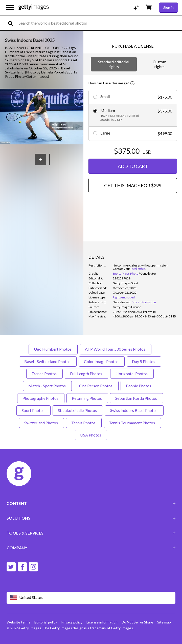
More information (144, 302)
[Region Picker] (91, 598)
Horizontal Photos (132, 374)
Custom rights (160, 64)
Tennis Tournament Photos (132, 423)
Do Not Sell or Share (137, 622)
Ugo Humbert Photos (53, 349)
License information (102, 622)
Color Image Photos (102, 361)
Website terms (18, 622)
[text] (99, 23)
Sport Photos (33, 410)
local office (138, 269)
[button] (42, 117)
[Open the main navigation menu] (10, 8)
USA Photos (91, 435)
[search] (13, 23)
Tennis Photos (84, 423)
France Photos (44, 374)
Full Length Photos (86, 374)
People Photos (139, 386)
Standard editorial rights (114, 64)
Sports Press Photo (126, 273)
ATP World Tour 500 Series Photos (116, 349)
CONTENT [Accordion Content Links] (91, 503)
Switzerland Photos (41, 423)
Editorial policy (46, 622)
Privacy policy (72, 622)
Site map (164, 622)
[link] (122, 302)
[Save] (40, 159)
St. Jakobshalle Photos (78, 410)
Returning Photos (87, 398)
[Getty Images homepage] (34, 7)
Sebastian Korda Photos (136, 398)
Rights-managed (124, 297)
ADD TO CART (133, 166)
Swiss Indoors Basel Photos (134, 410)
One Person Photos (96, 386)
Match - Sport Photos (47, 386)
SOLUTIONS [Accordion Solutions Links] (91, 518)
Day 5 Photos (144, 361)
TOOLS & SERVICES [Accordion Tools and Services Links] (91, 533)
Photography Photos (41, 398)
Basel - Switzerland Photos (48, 361)
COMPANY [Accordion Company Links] (91, 548)
